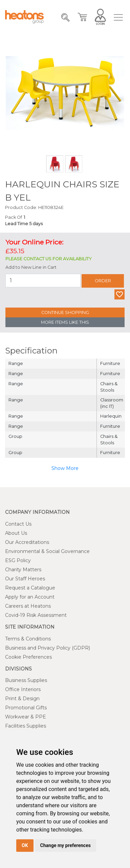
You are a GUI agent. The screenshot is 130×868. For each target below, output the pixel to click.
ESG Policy (18, 560)
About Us (16, 533)
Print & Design (22, 699)
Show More (65, 468)
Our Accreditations (27, 542)
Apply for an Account (30, 597)
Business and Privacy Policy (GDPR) (48, 648)
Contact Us (18, 524)
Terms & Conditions (28, 639)
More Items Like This (65, 322)
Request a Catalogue (30, 588)
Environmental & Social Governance (47, 551)
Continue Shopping (65, 312)
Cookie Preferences (28, 657)
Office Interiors (23, 689)
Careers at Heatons (28, 606)
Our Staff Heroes (25, 579)
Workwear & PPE (26, 717)
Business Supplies (26, 680)
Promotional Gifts (26, 708)
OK (25, 845)
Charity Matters (23, 570)
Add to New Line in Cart (31, 267)
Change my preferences (66, 845)
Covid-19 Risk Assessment (36, 615)
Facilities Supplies (26, 726)
